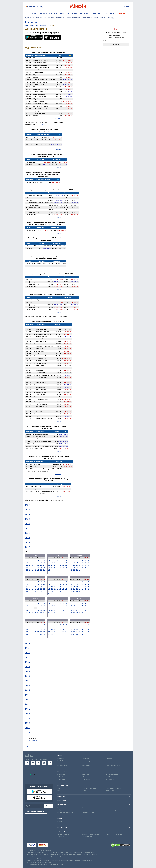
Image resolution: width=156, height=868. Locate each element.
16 (41, 565)
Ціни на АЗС (30, 18)
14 (35, 565)
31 (44, 570)
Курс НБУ (60, 761)
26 (30, 570)
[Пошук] (49, 806)
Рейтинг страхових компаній (114, 834)
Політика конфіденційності (65, 812)
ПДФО (114, 18)
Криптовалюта (110, 13)
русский (127, 6)
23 (41, 567)
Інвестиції (97, 13)
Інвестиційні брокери (112, 761)
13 (33, 565)
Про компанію (61, 808)
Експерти (84, 810)
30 (41, 570)
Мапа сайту (31, 747)
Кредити (53, 13)
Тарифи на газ (110, 763)
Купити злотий (110, 791)
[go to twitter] (38, 763)
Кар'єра (60, 810)
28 (35, 570)
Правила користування (113, 810)
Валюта (33, 13)
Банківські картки (87, 761)
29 (38, 570)
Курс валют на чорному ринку (115, 788)
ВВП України (105, 18)
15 (38, 565)
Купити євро (85, 791)
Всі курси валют (34, 740)
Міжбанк (60, 763)
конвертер (58, 119)
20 (33, 567)
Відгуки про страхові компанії (90, 834)
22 (38, 567)
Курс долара (85, 759)
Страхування (72, 13)
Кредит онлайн (86, 765)
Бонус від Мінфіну (35, 7)
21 (35, 567)
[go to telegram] (33, 763)
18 (27, 567)
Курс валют (61, 759)
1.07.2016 (42, 124)
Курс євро (109, 759)
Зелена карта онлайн (63, 834)
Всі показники (33, 23)
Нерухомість (85, 13)
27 (33, 570)
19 (30, 567)
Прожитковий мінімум (90, 18)
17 (44, 565)
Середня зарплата (73, 18)
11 (27, 565)
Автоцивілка (61, 837)
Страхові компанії (87, 837)
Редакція (109, 808)
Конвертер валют (62, 765)
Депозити (42, 13)
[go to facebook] (27, 763)
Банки (61, 13)
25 (27, 570)
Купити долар (61, 791)
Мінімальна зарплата (56, 18)
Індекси (122, 13)
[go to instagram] (44, 763)
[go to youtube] (50, 763)
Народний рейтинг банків (113, 765)
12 (30, 565)
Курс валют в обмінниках (89, 788)
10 (44, 563)
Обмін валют (61, 788)
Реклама (60, 821)
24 (44, 567)
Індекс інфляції (41, 18)
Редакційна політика (88, 812)
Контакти (84, 808)
